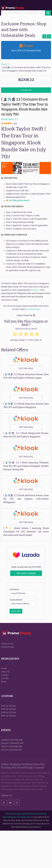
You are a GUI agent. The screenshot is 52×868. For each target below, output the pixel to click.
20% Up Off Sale (8, 706)
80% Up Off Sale (8, 716)
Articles (5, 678)
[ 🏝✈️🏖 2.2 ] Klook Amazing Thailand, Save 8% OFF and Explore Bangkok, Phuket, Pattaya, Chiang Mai (26, 466)
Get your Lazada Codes (26, 574)
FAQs (4, 682)
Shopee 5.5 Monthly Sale (12, 743)
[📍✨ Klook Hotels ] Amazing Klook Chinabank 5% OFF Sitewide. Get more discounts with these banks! (26, 532)
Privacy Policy (8, 647)
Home (4, 668)
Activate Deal (26, 90)
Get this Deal (26, 368)
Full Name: (14, 589)
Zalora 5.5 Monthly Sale (12, 747)
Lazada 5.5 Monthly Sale (12, 740)
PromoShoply (33, 309)
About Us (5, 672)
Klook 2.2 (35, 290)
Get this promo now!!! (19, 200)
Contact (5, 675)
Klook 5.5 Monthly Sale (12, 750)
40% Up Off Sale (8, 709)
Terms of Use (7, 644)
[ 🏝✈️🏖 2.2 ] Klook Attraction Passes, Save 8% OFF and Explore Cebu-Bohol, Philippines (26, 499)
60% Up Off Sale (9, 712)
